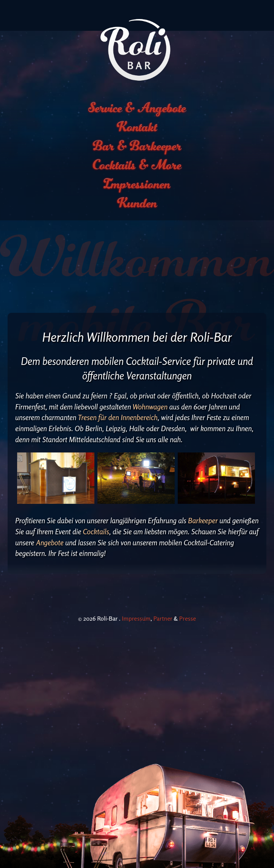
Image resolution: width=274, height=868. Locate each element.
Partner (163, 588)
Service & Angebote (137, 77)
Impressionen (137, 153)
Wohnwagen (151, 376)
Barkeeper (204, 490)
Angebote (51, 512)
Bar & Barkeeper (137, 115)
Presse (188, 588)
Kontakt (137, 96)
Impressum (136, 588)
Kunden (137, 172)
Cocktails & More (137, 134)
